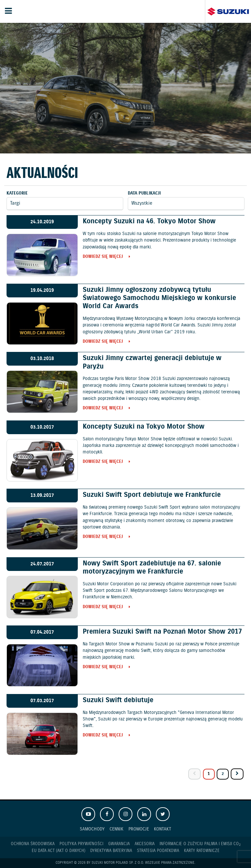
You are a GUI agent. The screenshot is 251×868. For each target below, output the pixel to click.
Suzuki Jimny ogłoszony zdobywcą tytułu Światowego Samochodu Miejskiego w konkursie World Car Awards (159, 298)
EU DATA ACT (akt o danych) (59, 851)
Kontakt (163, 829)
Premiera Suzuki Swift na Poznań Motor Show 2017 (162, 632)
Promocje (139, 829)
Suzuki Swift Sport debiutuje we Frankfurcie (152, 495)
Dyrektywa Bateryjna (111, 851)
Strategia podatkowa (158, 851)
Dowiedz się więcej (103, 257)
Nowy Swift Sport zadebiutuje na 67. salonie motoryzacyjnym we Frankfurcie (152, 568)
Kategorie (17, 193)
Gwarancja (119, 844)
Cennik (117, 829)
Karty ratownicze (202, 851)
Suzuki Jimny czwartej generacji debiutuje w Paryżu (152, 362)
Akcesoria (145, 844)
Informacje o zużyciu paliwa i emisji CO (200, 844)
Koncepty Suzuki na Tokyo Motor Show (144, 427)
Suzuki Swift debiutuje (118, 700)
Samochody (92, 829)
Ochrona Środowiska (33, 844)
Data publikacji (144, 193)
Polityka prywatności (81, 844)
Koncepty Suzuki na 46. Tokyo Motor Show (149, 221)
